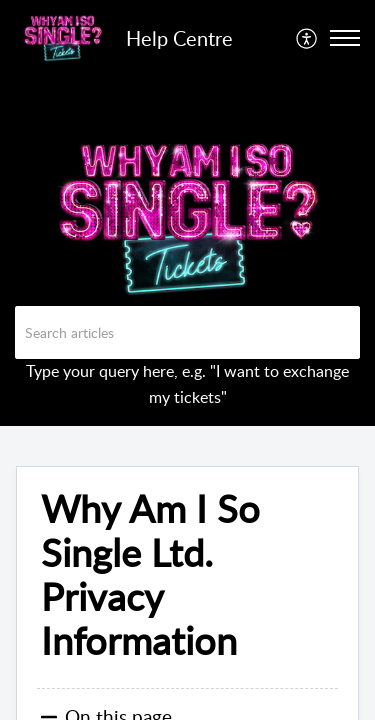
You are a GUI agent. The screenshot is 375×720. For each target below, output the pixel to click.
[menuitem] (307, 38)
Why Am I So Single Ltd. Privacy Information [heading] (150, 574)
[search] (187, 332)
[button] (307, 38)
